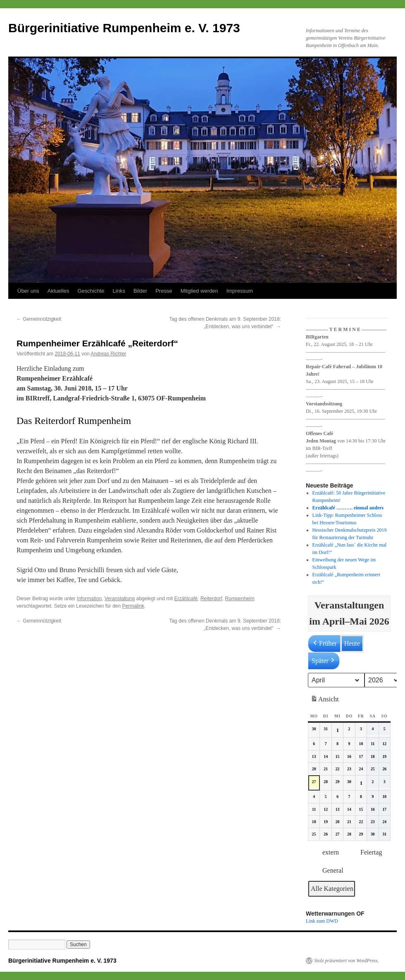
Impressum (240, 291)
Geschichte (91, 291)
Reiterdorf (211, 599)
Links (119, 291)
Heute (352, 643)
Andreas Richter (108, 354)
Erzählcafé (186, 599)
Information (89, 599)
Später (324, 661)
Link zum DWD (322, 921)
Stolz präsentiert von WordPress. (347, 961)
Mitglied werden (199, 291)
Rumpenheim (239, 599)
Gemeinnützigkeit (39, 319)
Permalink (133, 606)
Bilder (140, 291)
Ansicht (325, 701)
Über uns (28, 291)
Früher (324, 644)
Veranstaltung (120, 599)
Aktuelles (58, 291)
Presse (164, 291)
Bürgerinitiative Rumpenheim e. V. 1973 (124, 28)
